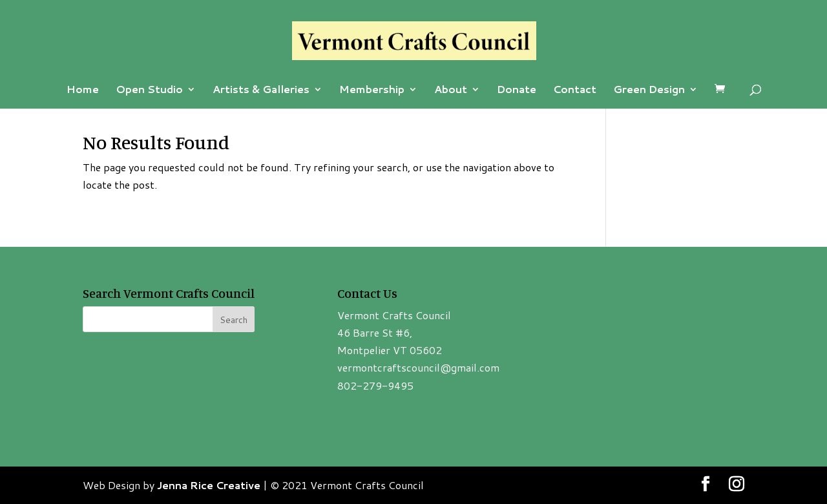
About (451, 90)
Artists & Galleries (261, 90)
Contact (575, 90)
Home (83, 90)
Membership (372, 90)
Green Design (649, 90)
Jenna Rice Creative (209, 485)
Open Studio (149, 90)
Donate (517, 90)
